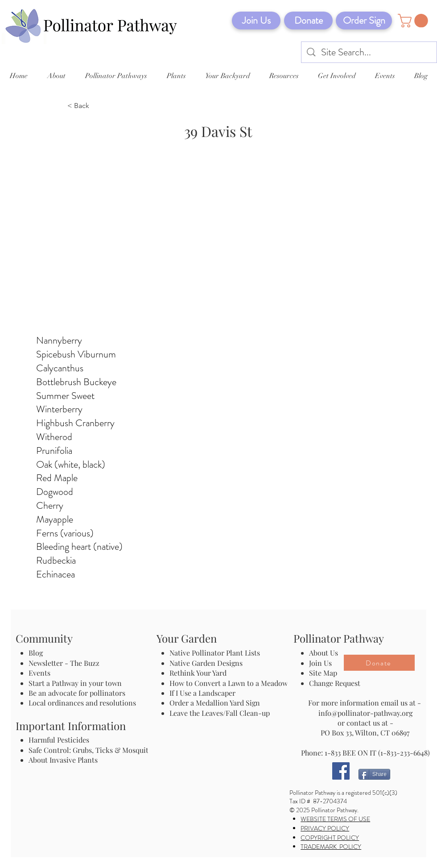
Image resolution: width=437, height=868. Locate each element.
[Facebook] (341, 771)
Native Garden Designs (206, 663)
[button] (414, 21)
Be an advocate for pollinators (77, 693)
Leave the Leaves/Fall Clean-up (220, 713)
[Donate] (308, 21)
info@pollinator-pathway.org (365, 713)
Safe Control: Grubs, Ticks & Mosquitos (92, 750)
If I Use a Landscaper (202, 693)
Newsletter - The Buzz (64, 663)
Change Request (335, 683)
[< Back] (97, 106)
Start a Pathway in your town (75, 683)
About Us (324, 653)
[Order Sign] (364, 21)
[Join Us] (256, 21)
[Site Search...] (369, 52)
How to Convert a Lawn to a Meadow (229, 683)
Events (39, 673)
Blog (37, 653)
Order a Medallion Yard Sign (215, 703)
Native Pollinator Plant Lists (215, 653)
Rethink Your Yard (198, 673)
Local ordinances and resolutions (82, 703)
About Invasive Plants (63, 760)
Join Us (320, 663)
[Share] (374, 774)
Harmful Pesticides (59, 740)
